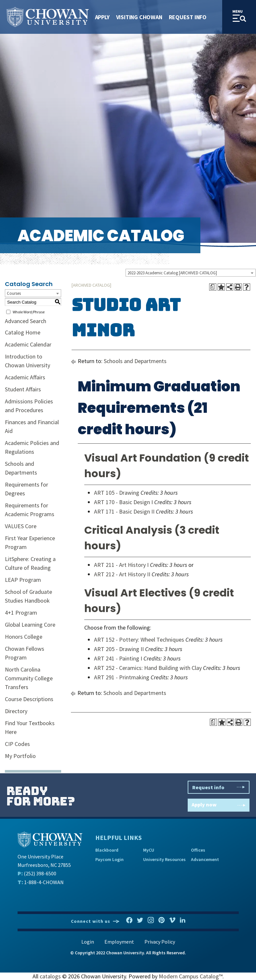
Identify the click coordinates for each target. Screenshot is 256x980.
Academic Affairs (25, 377)
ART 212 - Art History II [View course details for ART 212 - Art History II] (122, 574)
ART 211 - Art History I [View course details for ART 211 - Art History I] (121, 565)
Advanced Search (26, 321)
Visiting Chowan (139, 17)
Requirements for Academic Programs (30, 510)
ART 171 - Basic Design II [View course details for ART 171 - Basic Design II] (124, 511)
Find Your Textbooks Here (30, 727)
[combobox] (191, 273)
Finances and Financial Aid (32, 426)
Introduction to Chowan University (27, 361)
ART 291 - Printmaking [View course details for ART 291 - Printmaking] (122, 677)
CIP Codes (17, 744)
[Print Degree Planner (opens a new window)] (213, 287)
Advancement (205, 859)
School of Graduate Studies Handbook (28, 596)
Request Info (188, 17)
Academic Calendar (28, 344)
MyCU (149, 850)
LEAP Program (23, 580)
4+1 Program (21, 613)
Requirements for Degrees (27, 489)
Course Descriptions (29, 699)
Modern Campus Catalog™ (191, 976)
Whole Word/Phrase (29, 312)
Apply (102, 17)
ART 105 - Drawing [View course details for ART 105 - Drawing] (117, 493)
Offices (198, 850)
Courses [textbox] (14, 293)
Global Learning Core (30, 625)
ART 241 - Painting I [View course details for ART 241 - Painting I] (118, 658)
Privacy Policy (160, 942)
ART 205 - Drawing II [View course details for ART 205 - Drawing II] (119, 649)
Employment (119, 942)
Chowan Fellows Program (25, 653)
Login (88, 942)
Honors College (24, 637)
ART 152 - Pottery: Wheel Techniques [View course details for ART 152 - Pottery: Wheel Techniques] (139, 640)
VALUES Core (21, 526)
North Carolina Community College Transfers (29, 678)
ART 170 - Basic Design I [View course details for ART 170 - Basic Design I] (123, 502)
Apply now (219, 805)
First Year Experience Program (30, 542)
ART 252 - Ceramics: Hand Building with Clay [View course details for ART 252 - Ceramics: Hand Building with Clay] (148, 668)
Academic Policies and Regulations (32, 447)
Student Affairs (23, 389)
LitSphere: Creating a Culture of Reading (30, 563)
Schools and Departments (21, 468)
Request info (219, 787)
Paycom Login (109, 859)
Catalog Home (23, 332)
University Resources (164, 859)
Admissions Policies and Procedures (29, 406)
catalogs (50, 976)
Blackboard (107, 850)
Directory (16, 711)
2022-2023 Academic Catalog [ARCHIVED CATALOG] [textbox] (172, 273)
